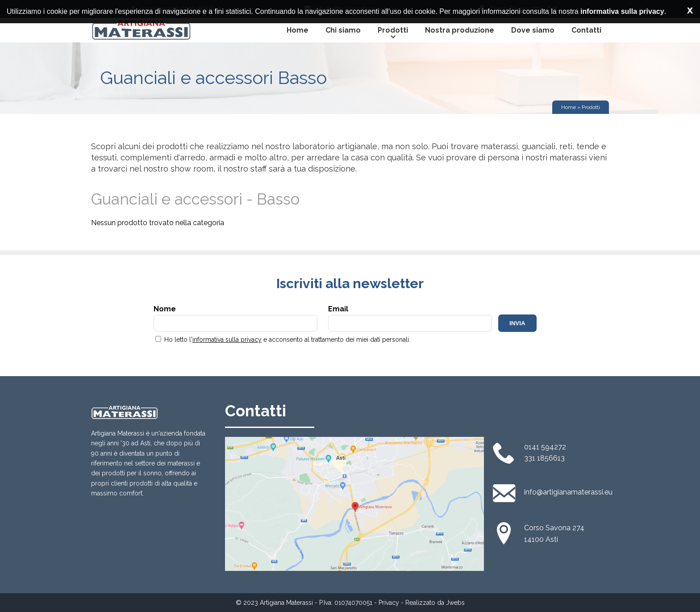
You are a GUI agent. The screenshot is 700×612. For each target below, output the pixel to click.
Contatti (586, 30)
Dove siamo (533, 30)
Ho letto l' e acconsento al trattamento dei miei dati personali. (283, 340)
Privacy (389, 603)
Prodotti (393, 34)
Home (298, 30)
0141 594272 (545, 447)
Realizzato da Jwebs (435, 603)
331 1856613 (544, 458)
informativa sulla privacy (227, 340)
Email (410, 318)
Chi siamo (343, 30)
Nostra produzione (460, 30)
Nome (235, 318)
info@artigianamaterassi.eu (568, 492)
